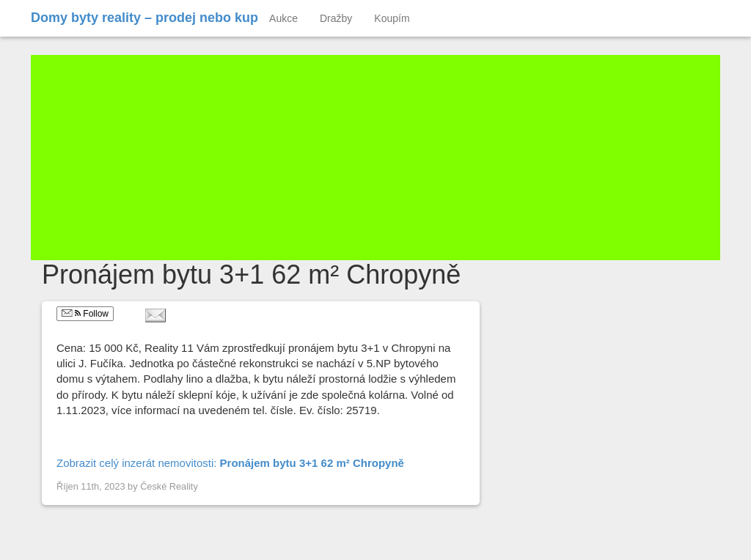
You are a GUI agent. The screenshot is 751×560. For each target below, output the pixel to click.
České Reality (169, 486)
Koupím (392, 18)
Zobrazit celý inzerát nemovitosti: (230, 463)
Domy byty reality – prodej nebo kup (144, 18)
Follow (85, 314)
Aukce (283, 18)
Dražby (336, 18)
